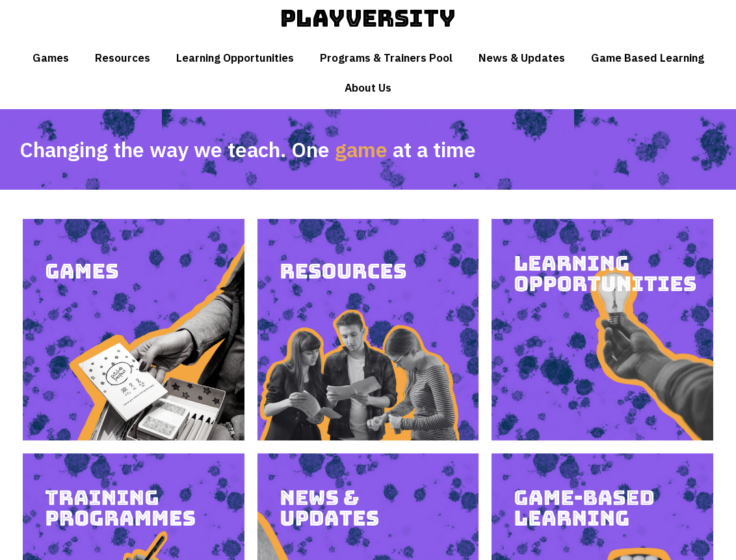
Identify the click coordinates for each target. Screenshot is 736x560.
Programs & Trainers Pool (386, 58)
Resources (123, 58)
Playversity (368, 18)
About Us (368, 88)
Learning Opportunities (235, 58)
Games (51, 58)
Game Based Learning (648, 58)
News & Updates (522, 58)
